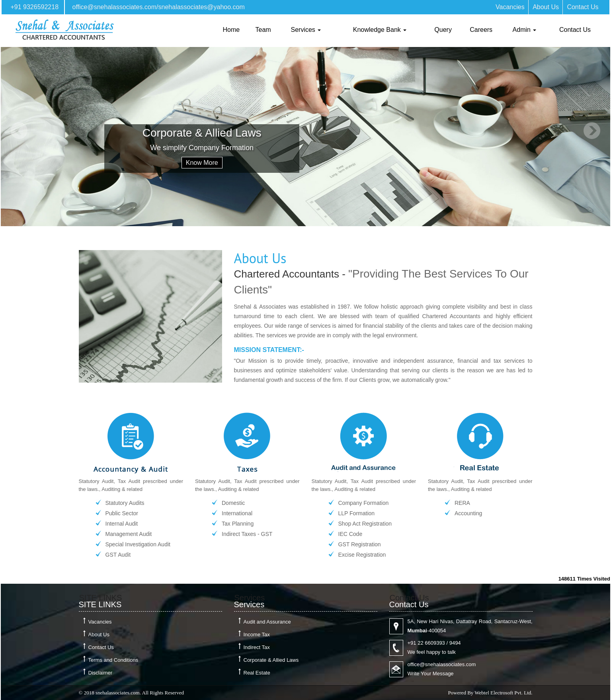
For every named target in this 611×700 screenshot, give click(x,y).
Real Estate (257, 673)
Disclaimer (101, 673)
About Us (546, 7)
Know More (202, 163)
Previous (19, 131)
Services (306, 30)
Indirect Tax (257, 647)
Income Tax (257, 634)
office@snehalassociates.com (114, 7)
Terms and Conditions (113, 660)
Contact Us (583, 7)
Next (592, 131)
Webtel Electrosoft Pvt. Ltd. (503, 693)
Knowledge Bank (380, 30)
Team (263, 30)
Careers (481, 30)
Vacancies (510, 7)
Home (231, 30)
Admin (525, 30)
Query (443, 30)
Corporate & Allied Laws (271, 660)
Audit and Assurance (267, 622)
